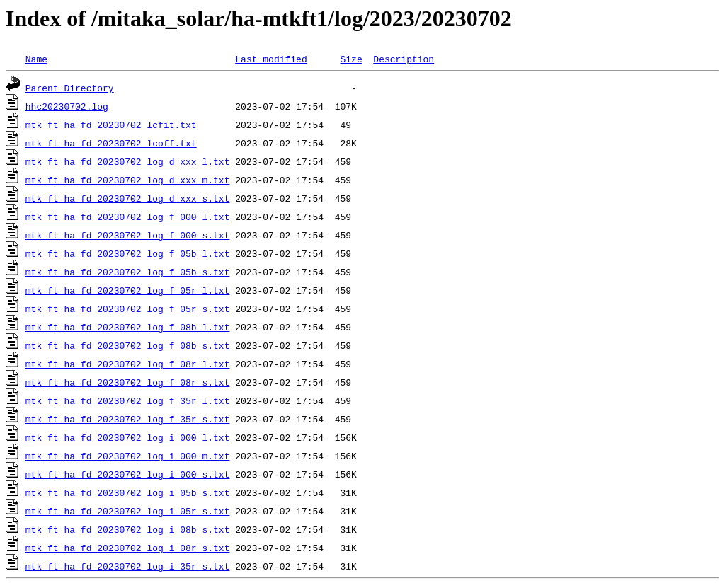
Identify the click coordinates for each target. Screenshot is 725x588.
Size (351, 59)
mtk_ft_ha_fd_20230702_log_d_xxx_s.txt (128, 198)
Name (36, 59)
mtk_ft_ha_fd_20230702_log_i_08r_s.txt (128, 548)
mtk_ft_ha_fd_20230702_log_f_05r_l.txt (128, 290)
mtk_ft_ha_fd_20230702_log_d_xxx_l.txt (128, 161)
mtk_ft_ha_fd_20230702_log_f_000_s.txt (128, 235)
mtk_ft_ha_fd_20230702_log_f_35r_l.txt (128, 400)
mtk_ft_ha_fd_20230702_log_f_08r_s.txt (128, 382)
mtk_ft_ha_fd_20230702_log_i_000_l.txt (128, 437)
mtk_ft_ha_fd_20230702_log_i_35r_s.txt (128, 566)
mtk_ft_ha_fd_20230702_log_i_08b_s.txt (128, 529)
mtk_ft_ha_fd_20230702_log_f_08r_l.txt (128, 364)
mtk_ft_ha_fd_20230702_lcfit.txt (111, 125)
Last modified (271, 59)
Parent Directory (70, 88)
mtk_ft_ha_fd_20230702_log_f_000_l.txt (128, 217)
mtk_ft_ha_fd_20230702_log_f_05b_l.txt (128, 253)
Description (404, 59)
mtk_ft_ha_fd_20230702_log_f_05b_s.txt (128, 272)
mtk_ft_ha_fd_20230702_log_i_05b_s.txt (128, 492)
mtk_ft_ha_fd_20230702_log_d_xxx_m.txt (128, 180)
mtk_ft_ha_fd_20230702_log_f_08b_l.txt (128, 327)
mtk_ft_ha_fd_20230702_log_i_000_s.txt (128, 474)
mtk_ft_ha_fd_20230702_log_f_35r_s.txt (128, 419)
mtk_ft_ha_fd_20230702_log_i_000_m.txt (128, 456)
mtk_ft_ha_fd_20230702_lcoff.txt (111, 143)
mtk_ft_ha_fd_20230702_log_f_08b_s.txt (128, 345)
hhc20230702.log (67, 106)
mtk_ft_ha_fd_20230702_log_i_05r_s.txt (128, 511)
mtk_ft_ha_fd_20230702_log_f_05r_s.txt (128, 309)
